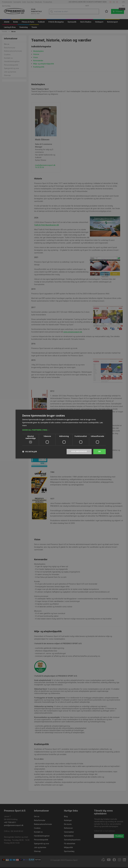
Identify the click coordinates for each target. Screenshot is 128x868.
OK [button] (100, 451)
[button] (64, 430)
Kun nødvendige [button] (79, 451)
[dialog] (64, 434)
